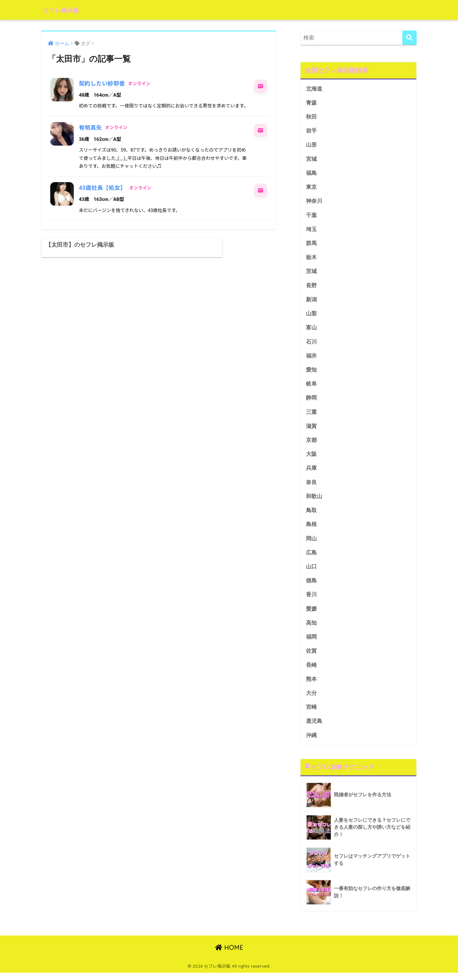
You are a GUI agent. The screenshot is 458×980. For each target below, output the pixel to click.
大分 (311, 700)
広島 (311, 558)
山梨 (311, 316)
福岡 (311, 643)
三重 (311, 416)
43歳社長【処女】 (103, 188)
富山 (311, 330)
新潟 (311, 302)
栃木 (311, 259)
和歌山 (314, 501)
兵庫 (311, 473)
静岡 (311, 401)
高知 (311, 629)
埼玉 (311, 231)
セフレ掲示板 (66, 10)
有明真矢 (90, 128)
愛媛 (311, 615)
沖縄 (311, 742)
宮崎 (311, 714)
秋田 (311, 117)
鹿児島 (314, 728)
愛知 (311, 373)
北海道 (314, 89)
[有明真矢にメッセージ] (260, 130)
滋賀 (311, 430)
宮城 (311, 160)
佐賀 (311, 657)
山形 (311, 146)
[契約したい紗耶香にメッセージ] (260, 86)
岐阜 (311, 387)
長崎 (311, 672)
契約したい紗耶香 (102, 83)
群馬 (311, 245)
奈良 (311, 487)
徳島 (311, 586)
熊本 (311, 685)
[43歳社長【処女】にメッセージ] (260, 190)
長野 (311, 288)
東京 (311, 188)
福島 (311, 174)
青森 (311, 103)
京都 (311, 444)
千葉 (311, 217)
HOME (229, 955)
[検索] (409, 38)
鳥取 (311, 515)
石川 (311, 344)
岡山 (311, 543)
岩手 (311, 131)
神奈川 (314, 202)
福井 (311, 359)
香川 (311, 600)
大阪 (311, 458)
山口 (311, 572)
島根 (311, 529)
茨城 (311, 274)
